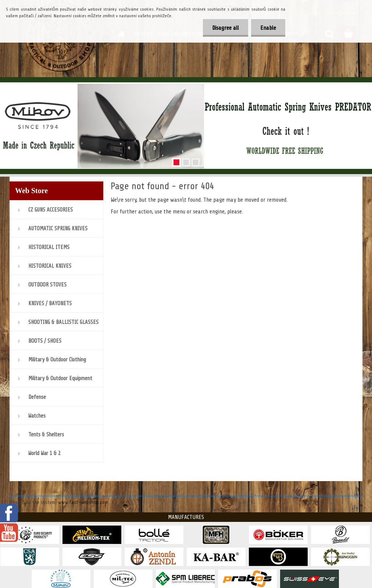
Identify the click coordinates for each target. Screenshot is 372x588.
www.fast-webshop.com (83, 502)
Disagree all (226, 28)
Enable (268, 28)
